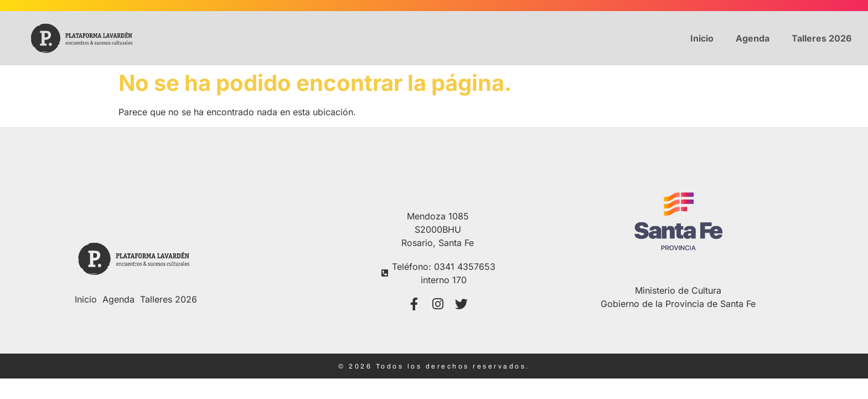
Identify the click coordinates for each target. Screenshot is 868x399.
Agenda (753, 38)
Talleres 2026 (821, 38)
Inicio (702, 38)
